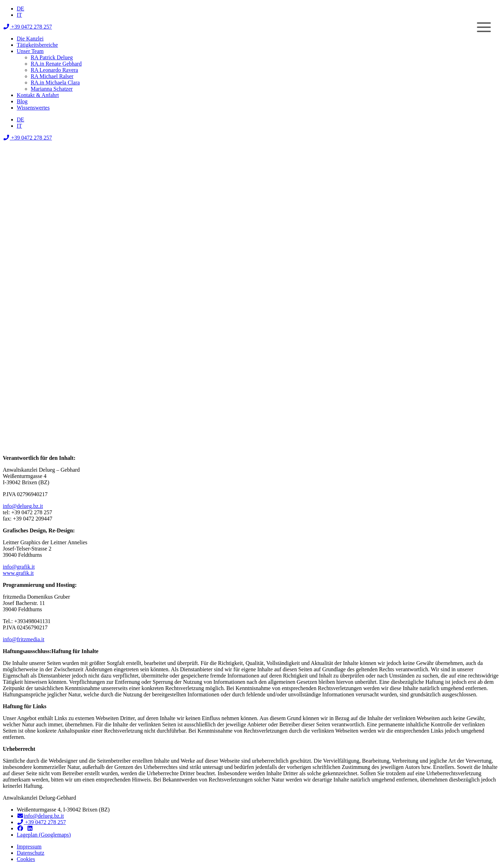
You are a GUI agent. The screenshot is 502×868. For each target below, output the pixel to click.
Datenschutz (31, 853)
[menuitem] (20, 9)
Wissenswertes (33, 108)
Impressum (29, 847)
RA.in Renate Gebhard (56, 64)
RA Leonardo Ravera (54, 70)
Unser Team (30, 51)
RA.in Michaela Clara (55, 83)
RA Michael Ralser (52, 76)
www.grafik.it (18, 573)
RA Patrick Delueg (52, 57)
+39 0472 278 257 (27, 27)
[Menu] (484, 27)
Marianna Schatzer (52, 89)
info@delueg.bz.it (23, 506)
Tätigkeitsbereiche (37, 45)
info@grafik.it (19, 567)
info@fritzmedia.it (24, 639)
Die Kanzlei (30, 39)
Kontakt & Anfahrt (38, 95)
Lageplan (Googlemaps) (44, 835)
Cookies (26, 859)
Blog (22, 101)
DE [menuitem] (20, 9)
